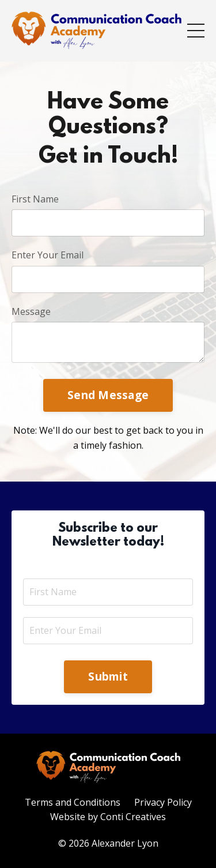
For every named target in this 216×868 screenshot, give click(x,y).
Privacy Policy (163, 802)
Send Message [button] (108, 395)
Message (31, 311)
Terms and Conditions (73, 802)
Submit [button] (108, 676)
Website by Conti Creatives (108, 817)
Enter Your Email (48, 255)
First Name (35, 199)
